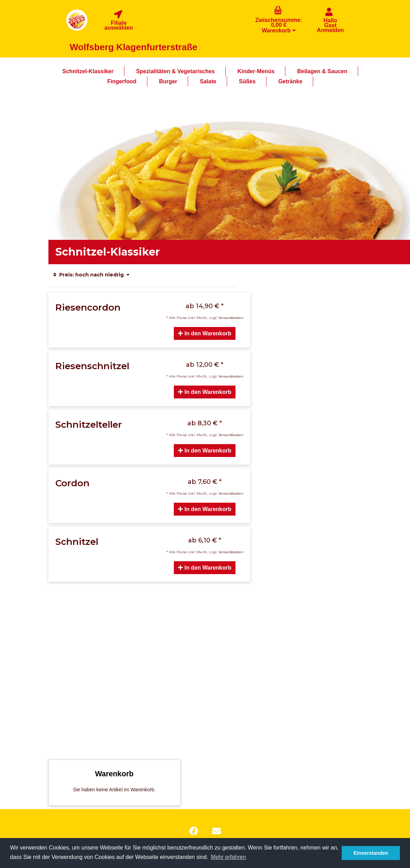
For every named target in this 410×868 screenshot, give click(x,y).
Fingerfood (122, 81)
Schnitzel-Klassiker (88, 71)
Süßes (247, 81)
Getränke (290, 81)
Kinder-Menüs (256, 71)
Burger (168, 81)
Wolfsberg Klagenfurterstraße (133, 47)
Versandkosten (231, 318)
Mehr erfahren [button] (228, 857)
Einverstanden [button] (371, 853)
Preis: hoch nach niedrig (92, 275)
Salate (208, 81)
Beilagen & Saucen (322, 71)
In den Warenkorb (205, 333)
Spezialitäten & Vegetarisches (176, 71)
